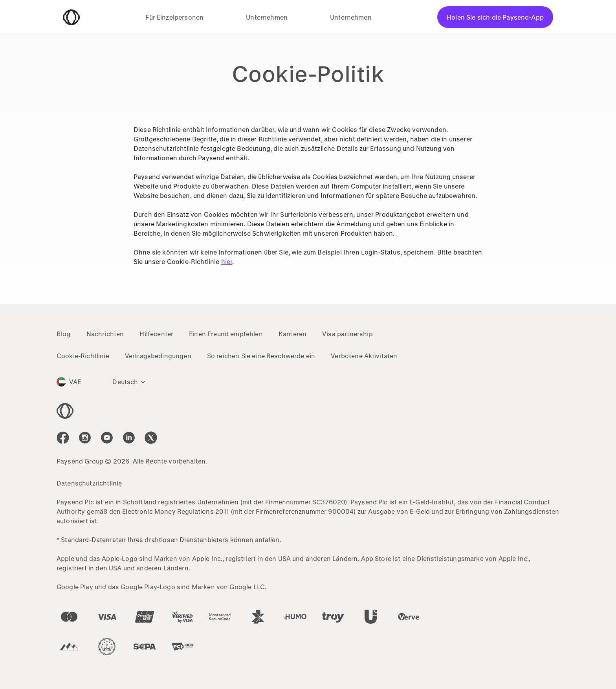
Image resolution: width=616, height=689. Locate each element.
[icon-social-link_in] (85, 438)
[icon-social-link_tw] (151, 438)
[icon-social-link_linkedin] (129, 438)
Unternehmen (267, 17)
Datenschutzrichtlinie (89, 483)
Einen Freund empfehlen (226, 334)
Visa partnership (347, 334)
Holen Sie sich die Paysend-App (495, 17)
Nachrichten (105, 334)
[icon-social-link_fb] (63, 438)
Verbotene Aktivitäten (364, 356)
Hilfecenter (156, 334)
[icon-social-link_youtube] (107, 438)
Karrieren (292, 334)
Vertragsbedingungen (158, 356)
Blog (64, 334)
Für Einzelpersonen (174, 17)
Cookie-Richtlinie (83, 356)
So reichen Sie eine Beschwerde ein (261, 356)
